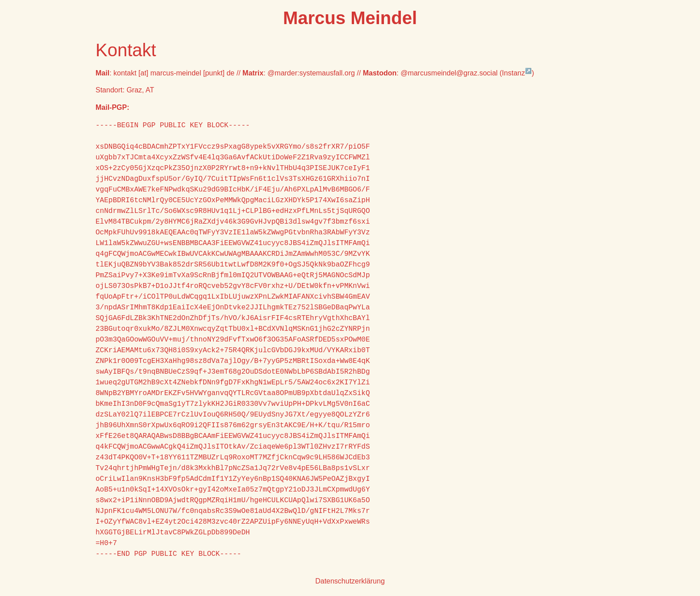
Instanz (517, 73)
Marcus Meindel (350, 18)
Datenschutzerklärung (350, 581)
